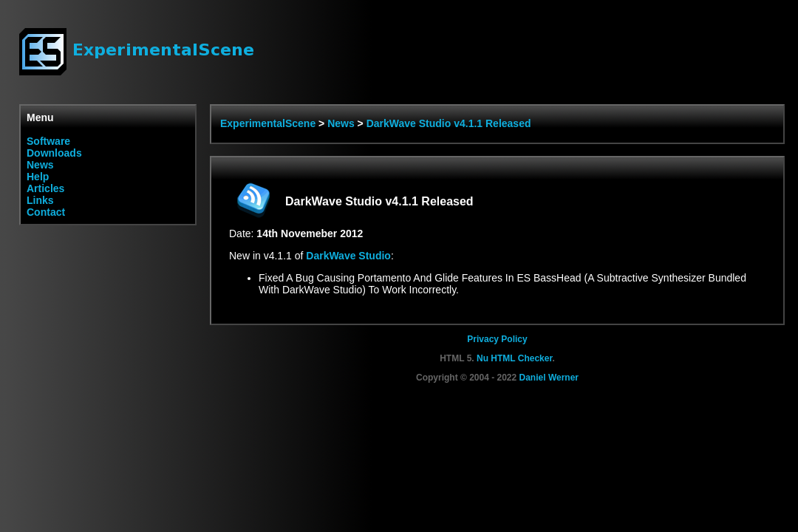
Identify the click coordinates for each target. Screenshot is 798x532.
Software (48, 141)
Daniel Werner (549, 378)
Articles (45, 188)
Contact (46, 212)
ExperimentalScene (268, 123)
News (40, 165)
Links (40, 200)
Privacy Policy (497, 339)
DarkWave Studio (348, 256)
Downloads (54, 153)
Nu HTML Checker (514, 358)
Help (38, 177)
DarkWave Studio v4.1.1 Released (449, 123)
